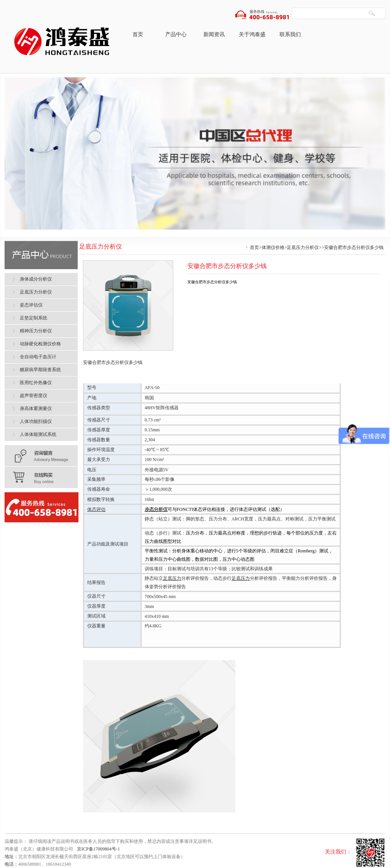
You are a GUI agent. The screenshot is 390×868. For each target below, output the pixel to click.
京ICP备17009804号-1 (98, 849)
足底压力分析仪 (303, 247)
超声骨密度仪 (34, 396)
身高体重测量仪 (36, 408)
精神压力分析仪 (36, 331)
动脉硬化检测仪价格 (40, 344)
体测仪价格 (273, 247)
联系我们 (290, 34)
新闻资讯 (214, 34)
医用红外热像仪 (36, 383)
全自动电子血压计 (38, 357)
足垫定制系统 (34, 318)
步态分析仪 (156, 509)
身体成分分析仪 (36, 279)
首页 (138, 34)
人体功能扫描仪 (36, 421)
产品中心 (176, 34)
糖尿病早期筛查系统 (40, 370)
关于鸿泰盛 (252, 34)
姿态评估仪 (31, 305)
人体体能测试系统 (38, 434)
